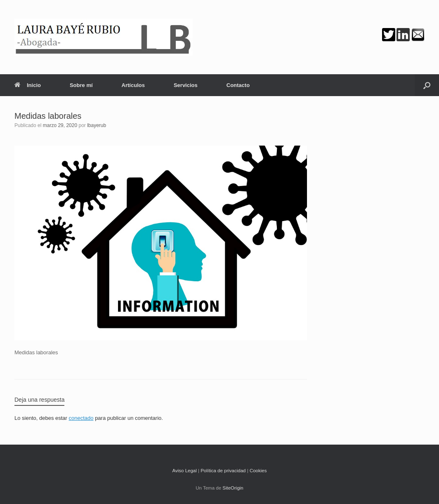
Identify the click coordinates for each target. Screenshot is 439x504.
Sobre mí (81, 85)
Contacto (238, 85)
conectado (81, 418)
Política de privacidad (223, 471)
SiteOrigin (233, 488)
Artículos (133, 85)
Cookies (258, 471)
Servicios (186, 85)
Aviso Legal (185, 471)
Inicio (28, 85)
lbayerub (97, 125)
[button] (427, 85)
